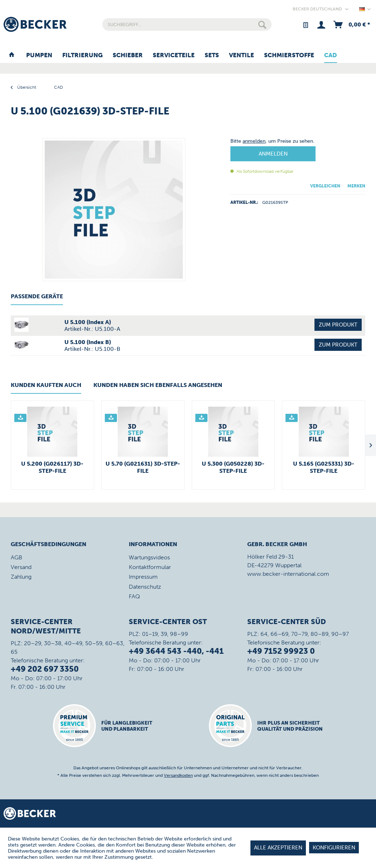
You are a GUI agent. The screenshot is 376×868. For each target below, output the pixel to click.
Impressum (143, 577)
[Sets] (212, 55)
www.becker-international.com (288, 574)
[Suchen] (262, 24)
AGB (16, 557)
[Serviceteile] (174, 55)
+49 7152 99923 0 (281, 651)
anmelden (254, 141)
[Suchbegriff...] (187, 24)
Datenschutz (145, 587)
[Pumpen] (39, 55)
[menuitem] (187, 24)
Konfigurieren (334, 848)
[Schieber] (128, 55)
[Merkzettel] (305, 24)
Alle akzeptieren (278, 848)
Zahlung (21, 577)
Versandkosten (178, 775)
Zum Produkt (338, 325)
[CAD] (331, 55)
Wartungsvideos (149, 557)
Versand (21, 567)
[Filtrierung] (82, 55)
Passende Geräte (37, 296)
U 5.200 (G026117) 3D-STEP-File (52, 467)
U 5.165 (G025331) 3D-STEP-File (324, 467)
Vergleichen (325, 186)
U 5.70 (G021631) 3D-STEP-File (143, 467)
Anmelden (273, 154)
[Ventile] (241, 55)
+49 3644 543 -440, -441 (176, 651)
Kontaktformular (150, 567)
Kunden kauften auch (46, 385)
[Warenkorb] (351, 24)
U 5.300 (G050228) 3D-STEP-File (233, 467)
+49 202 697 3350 (45, 669)
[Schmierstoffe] (289, 55)
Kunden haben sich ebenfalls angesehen (158, 385)
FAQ (134, 596)
